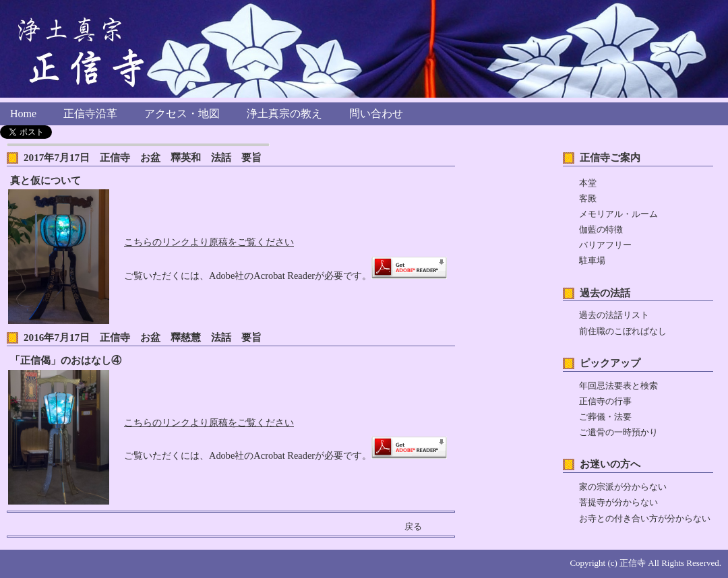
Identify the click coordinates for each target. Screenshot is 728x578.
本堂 (588, 183)
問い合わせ (376, 114)
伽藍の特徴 (601, 230)
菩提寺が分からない (618, 503)
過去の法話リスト (614, 315)
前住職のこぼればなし (623, 331)
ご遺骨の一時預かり (618, 432)
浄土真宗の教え (284, 114)
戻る (413, 527)
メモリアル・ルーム (618, 214)
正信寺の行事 (605, 402)
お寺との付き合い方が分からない (645, 519)
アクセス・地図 (182, 114)
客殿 (588, 199)
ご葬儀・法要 (605, 417)
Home (23, 114)
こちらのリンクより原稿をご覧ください (209, 242)
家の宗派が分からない (623, 487)
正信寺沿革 (90, 114)
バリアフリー (605, 245)
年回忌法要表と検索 (618, 386)
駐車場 (592, 261)
